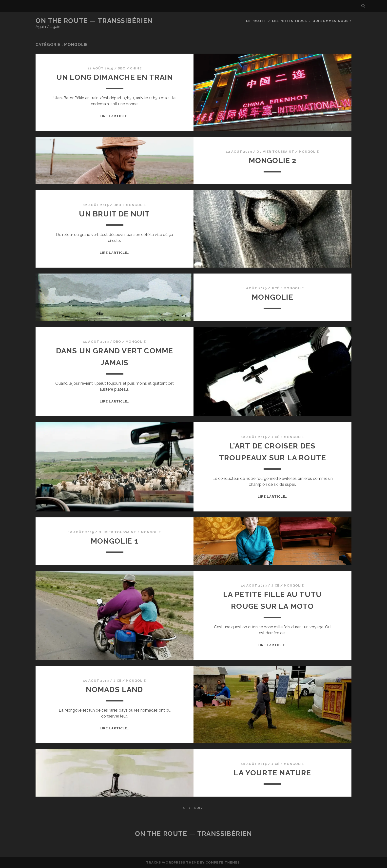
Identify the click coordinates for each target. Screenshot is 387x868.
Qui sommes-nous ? (332, 21)
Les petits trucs (289, 21)
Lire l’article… (115, 116)
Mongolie (309, 152)
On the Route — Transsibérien (94, 21)
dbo (122, 68)
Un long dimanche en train (115, 77)
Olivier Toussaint (275, 152)
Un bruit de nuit (114, 214)
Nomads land (114, 689)
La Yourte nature (272, 773)
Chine (136, 68)
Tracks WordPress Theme (173, 862)
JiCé (275, 288)
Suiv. (199, 808)
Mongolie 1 (115, 541)
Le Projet (256, 21)
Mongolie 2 (273, 160)
